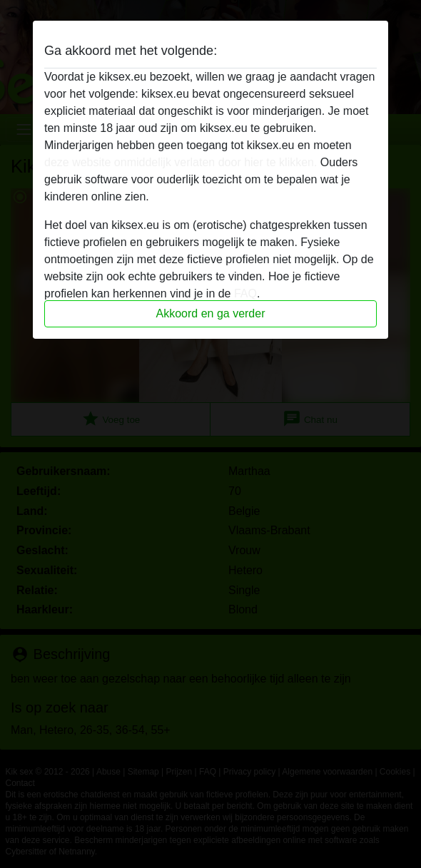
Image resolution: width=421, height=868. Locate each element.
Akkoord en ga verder (211, 313)
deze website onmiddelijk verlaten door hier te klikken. (181, 162)
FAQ (245, 293)
